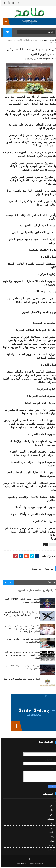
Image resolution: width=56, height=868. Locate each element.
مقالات (50, 846)
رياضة (50, 833)
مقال (51, 842)
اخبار (44, 41)
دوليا (51, 824)
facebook (7, 584)
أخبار (51, 807)
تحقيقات (49, 820)
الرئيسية (52, 41)
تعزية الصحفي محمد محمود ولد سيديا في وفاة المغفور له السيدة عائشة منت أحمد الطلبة (20, 656)
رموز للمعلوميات (21, 864)
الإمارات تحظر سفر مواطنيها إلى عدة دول (20, 680)
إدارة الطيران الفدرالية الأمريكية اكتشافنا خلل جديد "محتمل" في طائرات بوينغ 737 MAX (21, 616)
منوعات (50, 851)
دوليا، (51, 829)
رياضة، (50, 838)
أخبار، (51, 816)
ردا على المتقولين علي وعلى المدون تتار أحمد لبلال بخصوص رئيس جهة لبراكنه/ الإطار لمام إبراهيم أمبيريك (21, 629)
